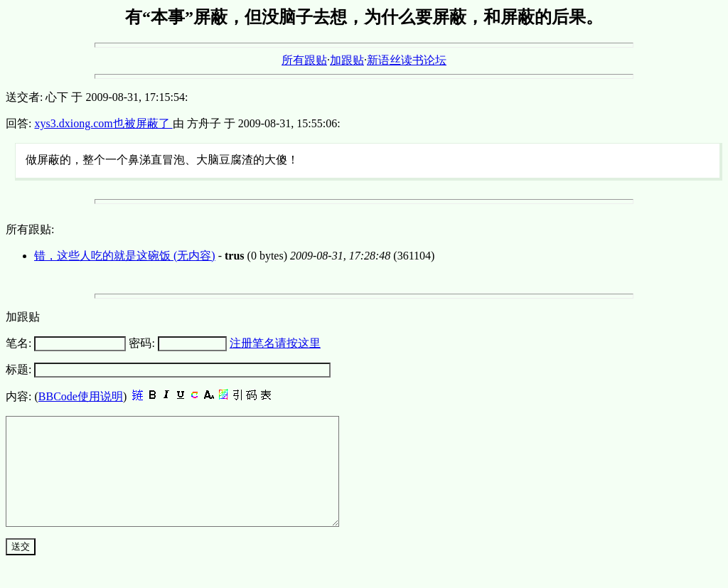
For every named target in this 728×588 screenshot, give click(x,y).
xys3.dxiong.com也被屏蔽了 (103, 123)
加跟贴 (347, 60)
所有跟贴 (304, 60)
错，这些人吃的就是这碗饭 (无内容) (125, 256)
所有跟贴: (30, 229)
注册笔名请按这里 (275, 343)
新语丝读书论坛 (407, 60)
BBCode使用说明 (81, 396)
